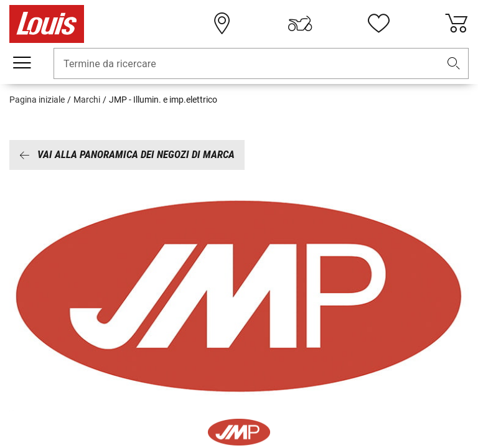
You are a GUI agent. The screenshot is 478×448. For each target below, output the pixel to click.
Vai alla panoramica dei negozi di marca (127, 154)
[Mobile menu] (22, 63)
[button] (454, 64)
